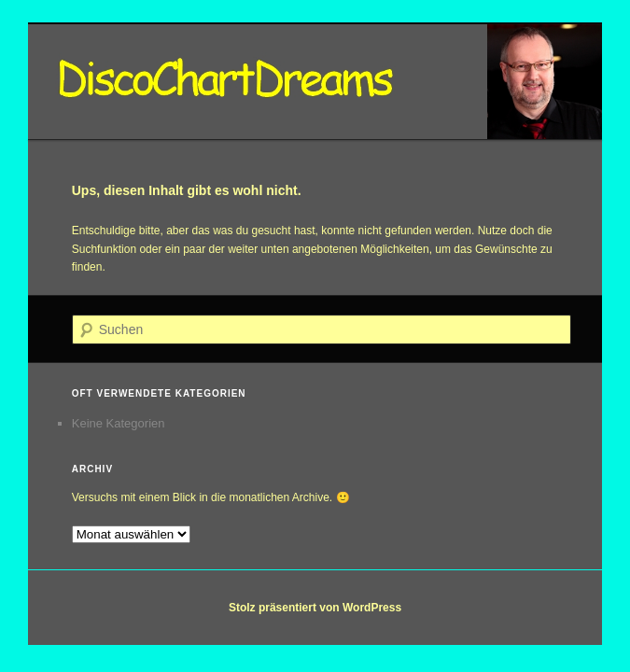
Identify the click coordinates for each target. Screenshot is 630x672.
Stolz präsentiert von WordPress (315, 608)
